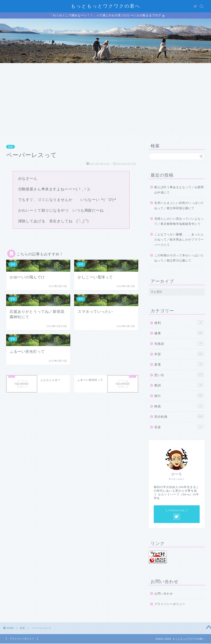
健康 (179, 333)
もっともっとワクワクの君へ (106, 6)
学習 (179, 354)
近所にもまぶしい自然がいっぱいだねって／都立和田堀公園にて (179, 206)
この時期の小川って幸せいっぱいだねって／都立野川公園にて (179, 259)
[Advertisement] (105, 95)
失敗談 (179, 344)
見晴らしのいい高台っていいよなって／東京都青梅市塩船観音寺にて (179, 222)
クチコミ (156, 131)
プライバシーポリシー (170, 605)
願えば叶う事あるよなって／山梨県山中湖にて (179, 191)
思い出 (179, 375)
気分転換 (179, 417)
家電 (11, 147)
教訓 (179, 386)
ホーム (21, 131)
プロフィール (55, 131)
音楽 (179, 427)
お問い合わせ (190, 131)
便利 (179, 323)
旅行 (179, 396)
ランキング (122, 131)
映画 (179, 406)
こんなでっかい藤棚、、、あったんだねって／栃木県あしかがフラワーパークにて (179, 240)
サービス (89, 131)
